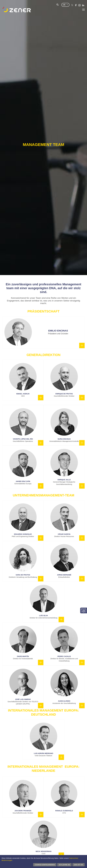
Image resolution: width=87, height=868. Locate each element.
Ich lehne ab (64, 865)
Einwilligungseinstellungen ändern (84, 610)
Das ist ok (79, 865)
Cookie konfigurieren (45, 865)
